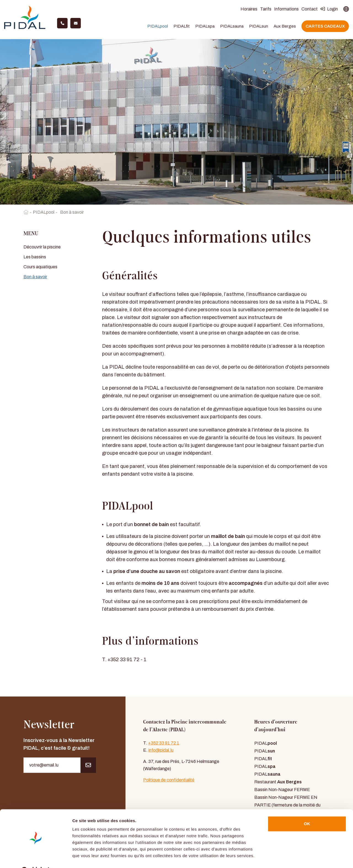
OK (307, 810)
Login (329, 10)
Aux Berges (285, 27)
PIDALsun (259, 27)
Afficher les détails (91, 857)
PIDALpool (158, 27)
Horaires (249, 10)
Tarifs (266, 10)
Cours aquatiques (40, 267)
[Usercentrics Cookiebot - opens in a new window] (36, 857)
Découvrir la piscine (42, 247)
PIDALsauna (232, 27)
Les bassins (35, 257)
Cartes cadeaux (325, 27)
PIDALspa (205, 27)
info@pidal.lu (161, 751)
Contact (310, 10)
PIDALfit (182, 27)
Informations (286, 10)
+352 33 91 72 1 (164, 744)
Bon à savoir (35, 277)
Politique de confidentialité (169, 780)
